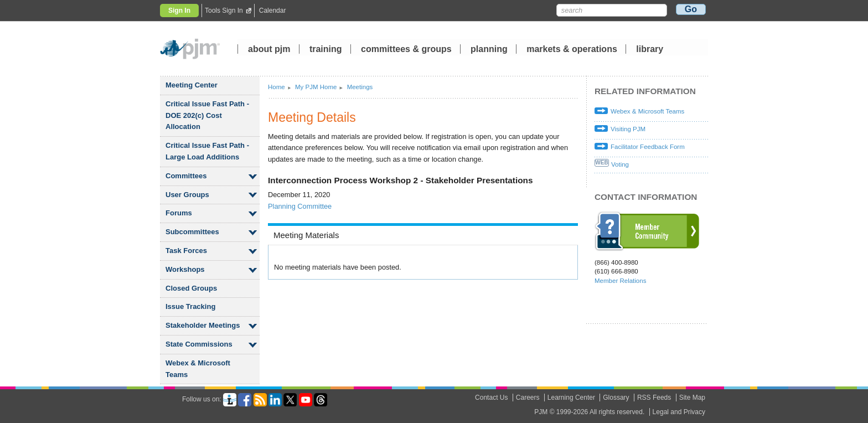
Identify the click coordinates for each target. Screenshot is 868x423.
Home (277, 87)
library (650, 50)
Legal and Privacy (679, 412)
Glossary (616, 398)
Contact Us (491, 398)
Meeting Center (192, 85)
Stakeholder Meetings (203, 325)
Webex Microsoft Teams (198, 369)
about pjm (269, 50)
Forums (179, 213)
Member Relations (620, 281)
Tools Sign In (224, 11)
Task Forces (186, 251)
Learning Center (571, 398)
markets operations (572, 50)
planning (489, 50)
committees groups (406, 50)
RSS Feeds (654, 398)
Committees (186, 176)
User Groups (187, 195)
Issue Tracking (190, 306)
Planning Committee (300, 206)
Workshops (185, 269)
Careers (528, 398)
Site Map (692, 398)
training (327, 50)
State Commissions (199, 344)
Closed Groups (191, 288)
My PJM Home (316, 87)
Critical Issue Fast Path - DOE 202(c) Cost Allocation (207, 115)
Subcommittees (192, 232)
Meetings (360, 87)
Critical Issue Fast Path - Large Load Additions (207, 151)
